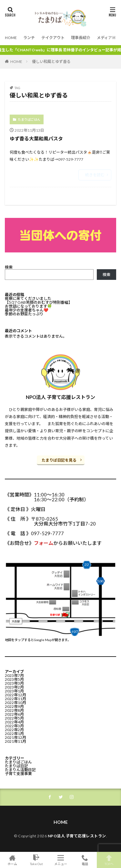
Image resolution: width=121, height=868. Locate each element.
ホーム (12, 860)
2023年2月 (14, 687)
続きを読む (95, 175)
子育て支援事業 (18, 774)
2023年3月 (14, 683)
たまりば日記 (16, 766)
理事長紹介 (81, 38)
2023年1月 (14, 691)
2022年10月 (15, 703)
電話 (85, 860)
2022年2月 (14, 730)
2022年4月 (14, 722)
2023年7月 (14, 675)
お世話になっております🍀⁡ (28, 306)
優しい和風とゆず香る (51, 61)
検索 (9, 267)
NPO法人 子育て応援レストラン (77, 836)
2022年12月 (15, 695)
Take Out (36, 860)
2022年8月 (14, 710)
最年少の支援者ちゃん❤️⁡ (27, 310)
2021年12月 (15, 737)
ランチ (29, 38)
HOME (11, 38)
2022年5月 (14, 718)
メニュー (60, 860)
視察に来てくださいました (28, 298)
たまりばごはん (29, 119)
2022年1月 (14, 734)
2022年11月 (15, 699)
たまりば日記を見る (59, 460)
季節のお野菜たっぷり (24, 314)
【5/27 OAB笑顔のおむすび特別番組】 (39, 302)
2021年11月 (15, 741)
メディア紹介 (108, 38)
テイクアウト (53, 38)
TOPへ (109, 860)
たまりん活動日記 (20, 770)
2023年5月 (14, 679)
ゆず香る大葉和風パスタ (36, 138)
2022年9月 (14, 706)
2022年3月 (14, 726)
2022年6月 (14, 714)
